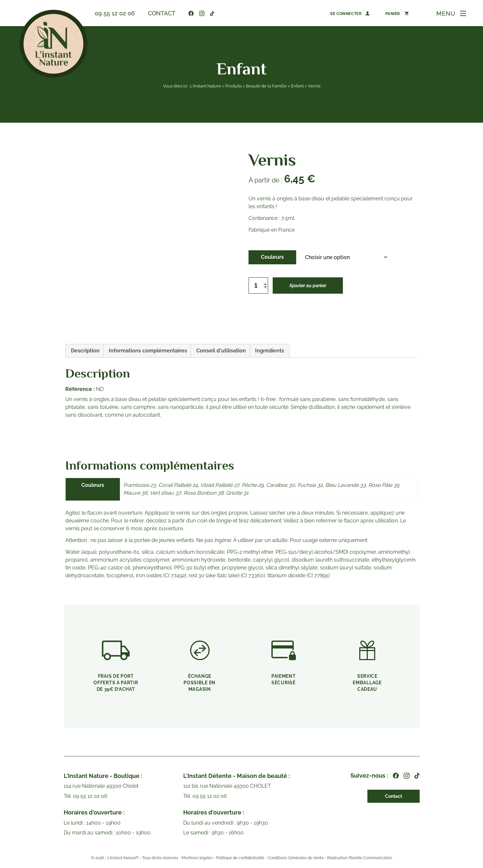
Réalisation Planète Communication (360, 858)
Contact (162, 13)
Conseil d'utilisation (221, 351)
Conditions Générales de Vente (296, 858)
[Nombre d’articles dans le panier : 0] (397, 13)
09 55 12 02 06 (115, 13)
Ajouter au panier (308, 286)
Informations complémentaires (148, 351)
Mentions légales (197, 858)
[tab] (85, 351)
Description (85, 351)
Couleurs (272, 257)
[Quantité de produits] (258, 286)
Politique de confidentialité (240, 858)
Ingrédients (270, 351)
